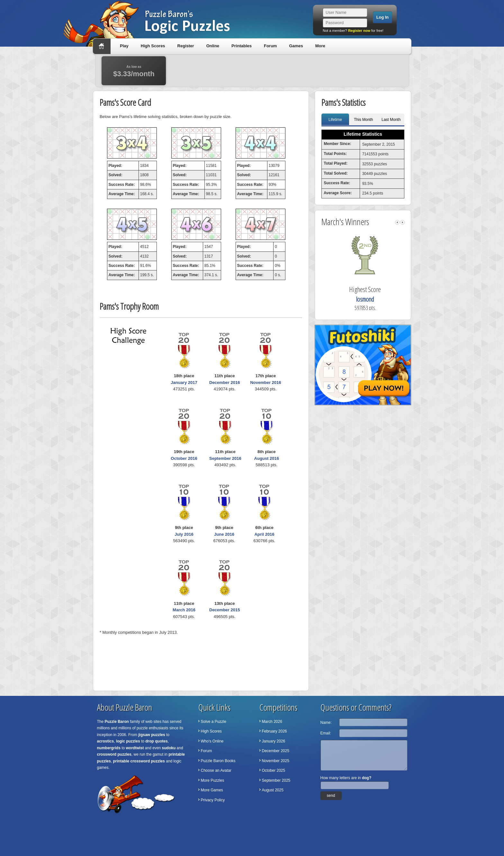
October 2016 (184, 458)
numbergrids (109, 748)
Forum (270, 46)
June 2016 (224, 534)
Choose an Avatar (216, 770)
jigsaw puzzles (152, 735)
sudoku (169, 748)
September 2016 (225, 458)
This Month (363, 120)
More (320, 46)
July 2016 (184, 534)
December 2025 (276, 751)
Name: (326, 723)
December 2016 (225, 382)
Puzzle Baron (117, 722)
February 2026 (274, 731)
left (397, 222)
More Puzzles (213, 780)
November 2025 (276, 761)
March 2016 (184, 610)
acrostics (106, 741)
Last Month (391, 120)
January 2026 (274, 741)
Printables (242, 46)
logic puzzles (128, 741)
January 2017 (184, 382)
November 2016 (265, 382)
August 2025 (273, 790)
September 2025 (276, 780)
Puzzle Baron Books (218, 761)
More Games (212, 790)
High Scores (153, 46)
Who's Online (212, 741)
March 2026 (272, 722)
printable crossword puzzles (139, 761)
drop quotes (156, 741)
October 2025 (274, 770)
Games (296, 46)
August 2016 (267, 458)
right (402, 222)
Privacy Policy (213, 800)
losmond (373, 299)
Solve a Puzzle (214, 722)
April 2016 (264, 534)
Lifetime (335, 120)
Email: (326, 733)
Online (213, 46)
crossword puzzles (114, 754)
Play (124, 46)
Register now (359, 31)
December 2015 (225, 610)
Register (186, 46)
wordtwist (135, 748)
